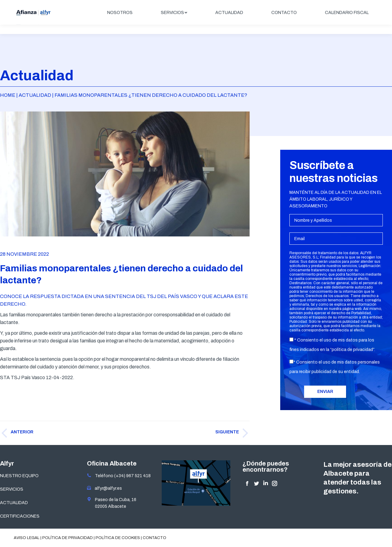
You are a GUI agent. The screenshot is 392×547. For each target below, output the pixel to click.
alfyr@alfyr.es (107, 488)
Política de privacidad (68, 538)
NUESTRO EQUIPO (19, 476)
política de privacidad (352, 350)
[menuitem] (120, 22)
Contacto (155, 538)
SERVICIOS (12, 489)
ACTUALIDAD (14, 503)
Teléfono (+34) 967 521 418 (119, 476)
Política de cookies (118, 538)
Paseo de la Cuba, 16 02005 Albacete (112, 503)
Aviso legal (27, 538)
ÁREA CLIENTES (356, 5)
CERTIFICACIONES (20, 516)
